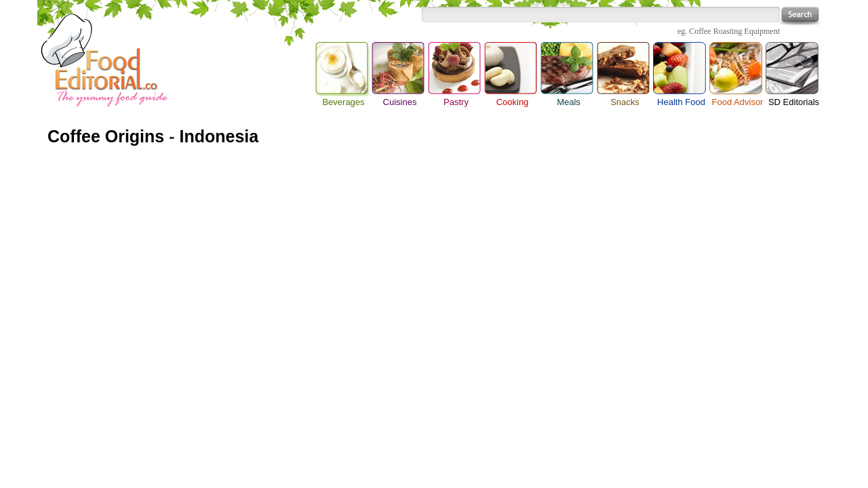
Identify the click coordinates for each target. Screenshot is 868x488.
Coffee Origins (106, 136)
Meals (569, 102)
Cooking (513, 102)
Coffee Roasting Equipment (734, 31)
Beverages (343, 69)
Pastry (456, 102)
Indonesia (219, 136)
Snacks (625, 102)
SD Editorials (794, 102)
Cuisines (400, 102)
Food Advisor (738, 102)
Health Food (681, 102)
